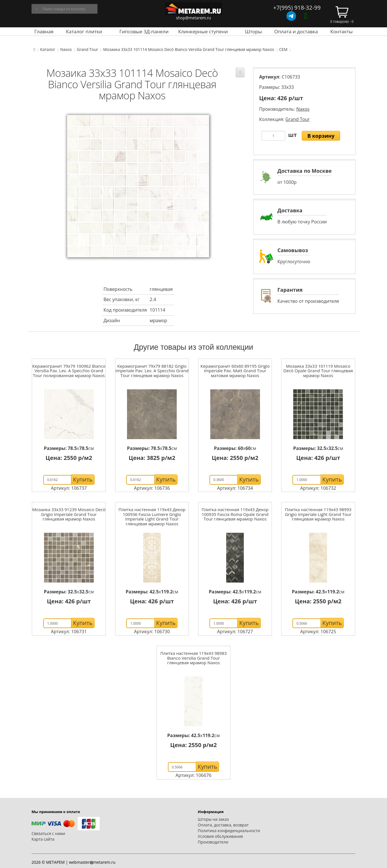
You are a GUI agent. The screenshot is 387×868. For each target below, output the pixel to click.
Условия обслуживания (220, 836)
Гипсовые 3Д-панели (144, 31)
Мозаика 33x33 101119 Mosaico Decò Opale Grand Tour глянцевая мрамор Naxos (318, 371)
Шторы (253, 31)
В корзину (321, 136)
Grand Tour (87, 49)
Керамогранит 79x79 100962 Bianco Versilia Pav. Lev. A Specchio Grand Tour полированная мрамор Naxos (69, 371)
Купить (83, 479)
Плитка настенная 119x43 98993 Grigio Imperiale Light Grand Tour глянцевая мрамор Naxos (318, 514)
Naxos (66, 49)
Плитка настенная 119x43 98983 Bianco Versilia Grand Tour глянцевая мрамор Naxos (193, 658)
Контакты (341, 31)
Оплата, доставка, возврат (223, 825)
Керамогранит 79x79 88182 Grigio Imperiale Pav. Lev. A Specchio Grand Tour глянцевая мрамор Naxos (152, 371)
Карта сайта (43, 839)
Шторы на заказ (213, 819)
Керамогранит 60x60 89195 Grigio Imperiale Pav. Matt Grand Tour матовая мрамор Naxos (235, 371)
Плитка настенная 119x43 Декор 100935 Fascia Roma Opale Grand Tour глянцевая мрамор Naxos (235, 514)
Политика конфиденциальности (229, 831)
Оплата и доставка (296, 31)
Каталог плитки (84, 31)
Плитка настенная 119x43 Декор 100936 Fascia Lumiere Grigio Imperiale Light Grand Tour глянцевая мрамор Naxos (152, 517)
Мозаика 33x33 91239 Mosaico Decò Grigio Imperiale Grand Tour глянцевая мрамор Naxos (69, 514)
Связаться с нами (48, 833)
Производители (213, 842)
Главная (44, 31)
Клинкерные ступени (203, 31)
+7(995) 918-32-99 (297, 8)
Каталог (48, 49)
